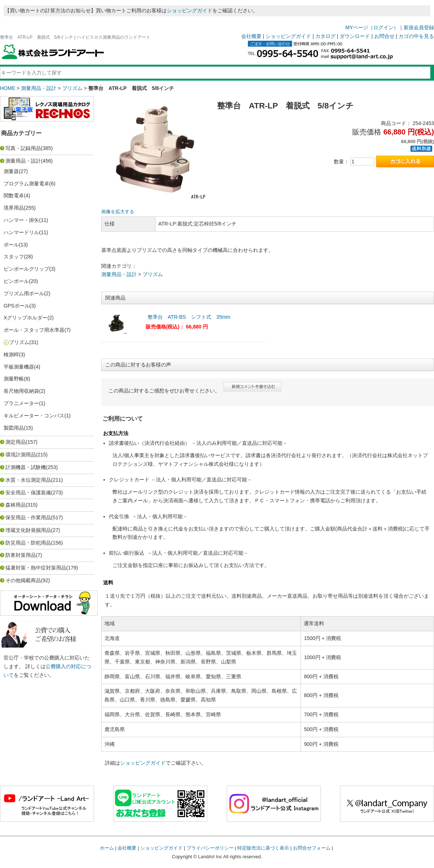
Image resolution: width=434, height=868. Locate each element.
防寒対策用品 (21, 555)
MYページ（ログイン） (372, 27)
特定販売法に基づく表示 (263, 848)
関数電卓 (14, 195)
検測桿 (11, 354)
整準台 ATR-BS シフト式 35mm (189, 317)
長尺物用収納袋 (21, 391)
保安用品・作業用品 (28, 517)
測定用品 (16, 442)
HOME (8, 88)
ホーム (107, 848)
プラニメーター (21, 403)
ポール (11, 245)
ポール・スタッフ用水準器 (34, 330)
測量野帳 (14, 379)
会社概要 (251, 36)
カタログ (325, 36)
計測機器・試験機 (26, 467)
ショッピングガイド (190, 10)
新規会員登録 (419, 27)
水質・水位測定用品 (28, 480)
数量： (341, 162)
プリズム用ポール (24, 293)
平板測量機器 (19, 367)
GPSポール (17, 306)
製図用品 (14, 428)
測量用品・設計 (39, 88)
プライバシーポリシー (210, 848)
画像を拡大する (118, 212)
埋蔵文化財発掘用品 (28, 530)
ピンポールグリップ (26, 269)
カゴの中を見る (416, 36)
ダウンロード (355, 36)
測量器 (11, 171)
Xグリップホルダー (25, 318)
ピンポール (16, 281)
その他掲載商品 (23, 580)
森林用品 (16, 505)
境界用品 (14, 208)
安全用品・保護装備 (28, 493)
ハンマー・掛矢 (21, 220)
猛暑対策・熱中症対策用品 (36, 568)
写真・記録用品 (23, 148)
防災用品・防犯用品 (28, 543)
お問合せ (384, 36)
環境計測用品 (21, 455)
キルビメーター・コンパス (34, 416)
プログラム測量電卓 (26, 184)
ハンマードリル (21, 232)
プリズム (72, 88)
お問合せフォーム (312, 848)
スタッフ (14, 257)
